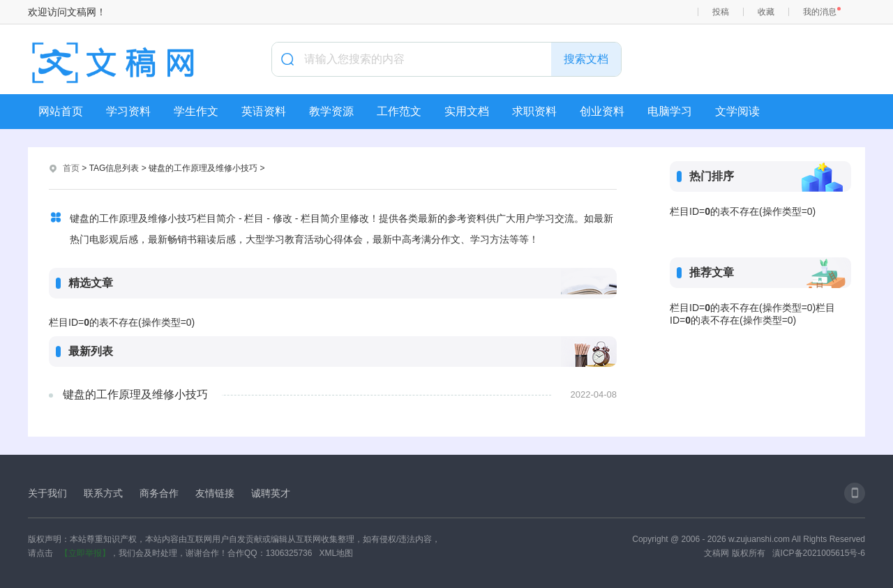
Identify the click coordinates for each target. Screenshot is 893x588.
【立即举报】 (85, 553)
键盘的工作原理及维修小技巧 (135, 394)
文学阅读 (737, 111)
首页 (71, 168)
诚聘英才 (271, 493)
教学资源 (331, 111)
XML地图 (336, 553)
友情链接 (215, 493)
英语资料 (264, 111)
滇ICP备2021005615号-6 (819, 553)
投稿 (721, 12)
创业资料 (602, 111)
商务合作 (159, 493)
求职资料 (534, 111)
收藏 (766, 12)
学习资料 (128, 111)
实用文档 (467, 111)
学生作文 (196, 111)
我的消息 (820, 12)
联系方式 (103, 493)
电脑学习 (670, 111)
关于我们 (47, 493)
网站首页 (61, 111)
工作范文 (399, 111)
